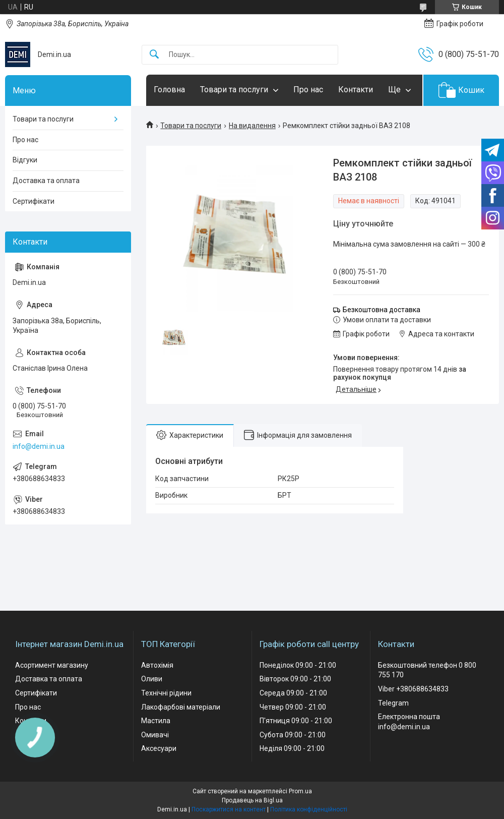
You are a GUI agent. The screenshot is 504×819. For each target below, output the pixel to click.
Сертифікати (34, 201)
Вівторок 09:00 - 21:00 (295, 679)
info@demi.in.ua (39, 446)
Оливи (152, 679)
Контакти (356, 90)
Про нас (308, 90)
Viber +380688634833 (413, 689)
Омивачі (155, 735)
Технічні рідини (166, 693)
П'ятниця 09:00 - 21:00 (296, 721)
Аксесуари (159, 748)
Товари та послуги (234, 90)
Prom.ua (300, 791)
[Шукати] (154, 55)
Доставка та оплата (46, 181)
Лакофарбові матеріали (181, 707)
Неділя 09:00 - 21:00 (292, 748)
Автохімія (157, 665)
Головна (169, 90)
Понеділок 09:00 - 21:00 (298, 665)
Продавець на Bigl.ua (252, 800)
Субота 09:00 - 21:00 (293, 735)
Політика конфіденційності (309, 809)
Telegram (393, 703)
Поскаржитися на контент (229, 809)
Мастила (156, 721)
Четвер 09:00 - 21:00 (293, 707)
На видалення (252, 126)
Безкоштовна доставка (382, 310)
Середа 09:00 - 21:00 (293, 693)
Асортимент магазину (52, 665)
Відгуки (25, 160)
